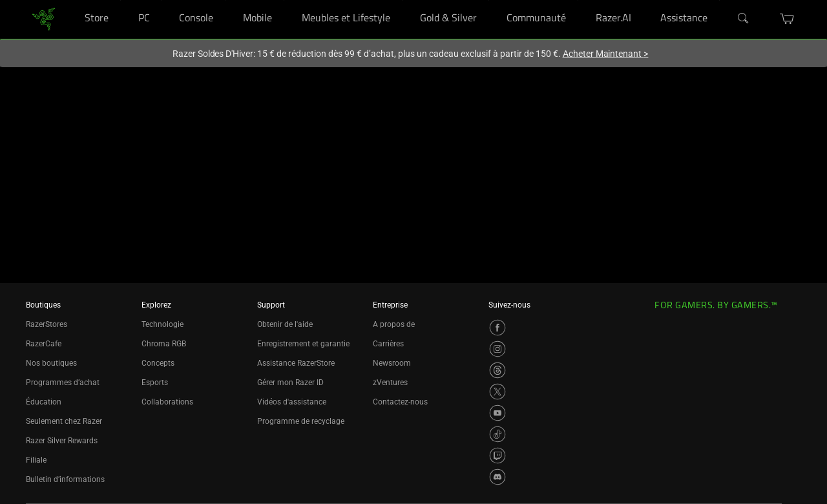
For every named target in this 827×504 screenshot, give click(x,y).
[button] (787, 19)
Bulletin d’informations (65, 479)
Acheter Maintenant (606, 54)
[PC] (162, 0)
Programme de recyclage (301, 421)
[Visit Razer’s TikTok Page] (497, 434)
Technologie (162, 324)
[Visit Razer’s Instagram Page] (497, 349)
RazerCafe (44, 344)
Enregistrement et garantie (303, 344)
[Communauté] (578, 0)
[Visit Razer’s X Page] (497, 392)
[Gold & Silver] (489, 0)
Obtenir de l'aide (285, 324)
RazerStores (47, 324)
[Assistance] (719, 0)
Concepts (158, 363)
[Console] (225, 0)
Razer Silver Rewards (62, 441)
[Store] (120, 0)
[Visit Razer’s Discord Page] (497, 477)
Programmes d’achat (63, 383)
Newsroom (392, 363)
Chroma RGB (164, 344)
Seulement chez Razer (64, 421)
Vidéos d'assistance (292, 402)
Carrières (388, 344)
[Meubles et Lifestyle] (402, 0)
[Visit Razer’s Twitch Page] (497, 456)
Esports (155, 383)
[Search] (744, 19)
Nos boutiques (51, 363)
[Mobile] (284, 0)
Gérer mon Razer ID (290, 383)
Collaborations (167, 402)
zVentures (390, 383)
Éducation (44, 402)
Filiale (36, 460)
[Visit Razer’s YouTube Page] (497, 413)
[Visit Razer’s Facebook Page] (497, 328)
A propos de (394, 324)
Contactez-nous (400, 402)
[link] (44, 18)
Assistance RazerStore (296, 363)
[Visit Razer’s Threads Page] (497, 370)
